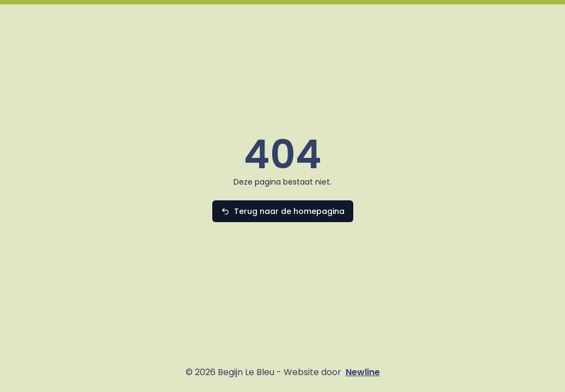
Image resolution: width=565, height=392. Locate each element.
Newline (363, 372)
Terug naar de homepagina (289, 211)
